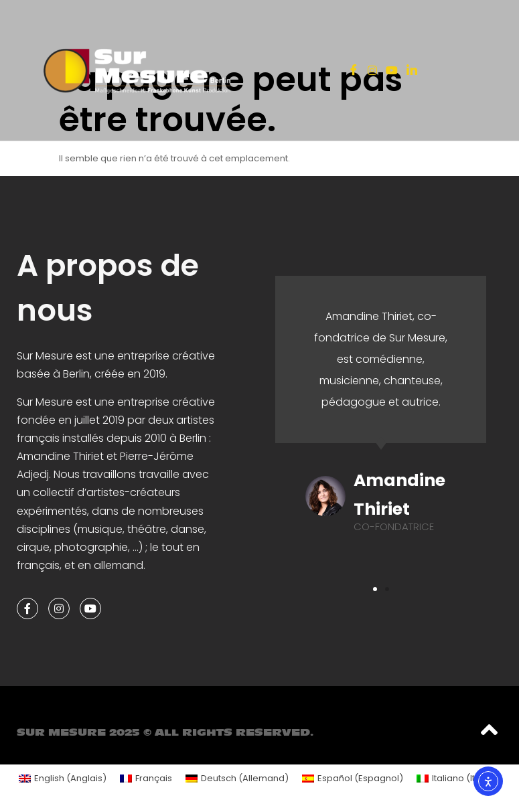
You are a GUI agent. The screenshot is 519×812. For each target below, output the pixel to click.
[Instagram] (372, 70)
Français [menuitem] (154, 778)
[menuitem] (63, 778)
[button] (375, 589)
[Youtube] (392, 70)
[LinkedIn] (412, 70)
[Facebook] (354, 70)
